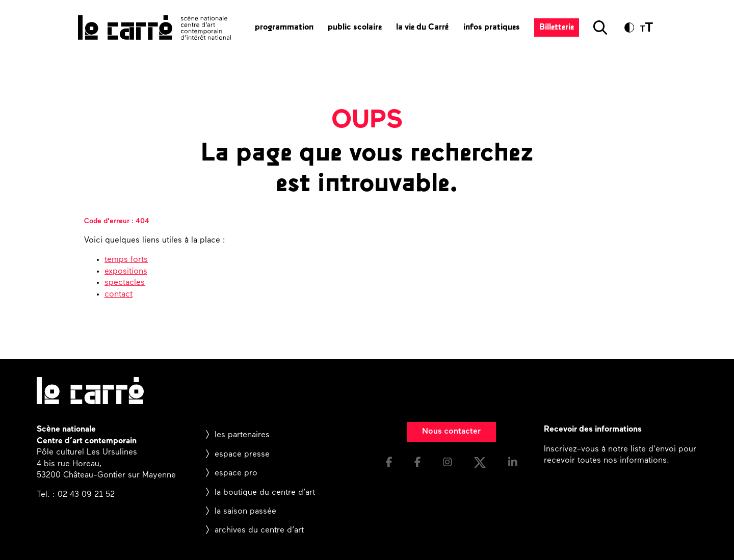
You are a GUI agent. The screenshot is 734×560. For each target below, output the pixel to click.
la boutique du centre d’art (265, 493)
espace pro (236, 473)
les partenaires (242, 435)
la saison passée (245, 512)
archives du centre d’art (259, 530)
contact (119, 295)
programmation (284, 28)
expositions (126, 272)
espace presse (242, 455)
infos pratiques (492, 28)
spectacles (125, 283)
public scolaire (355, 28)
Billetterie (557, 28)
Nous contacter (451, 432)
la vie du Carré (423, 28)
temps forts (126, 260)
